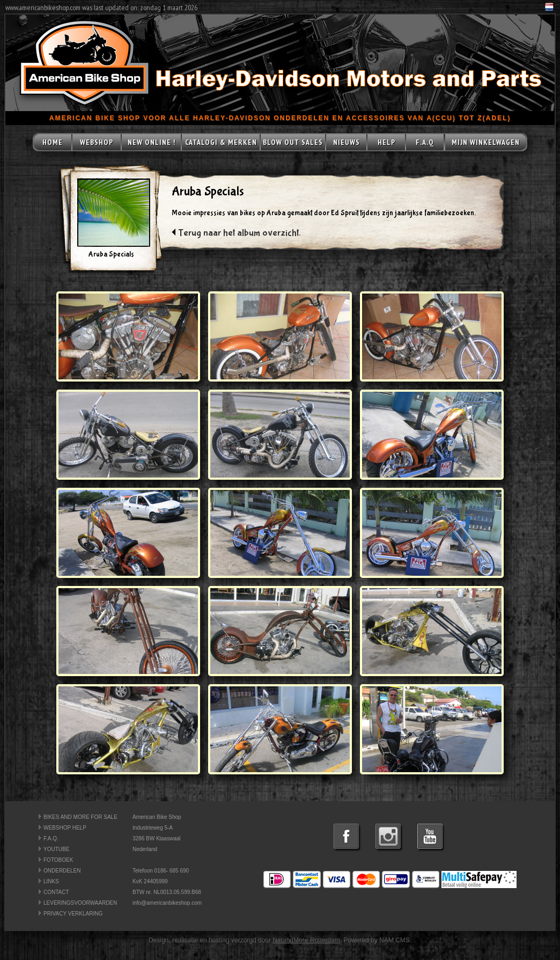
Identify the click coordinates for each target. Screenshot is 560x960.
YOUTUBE (56, 849)
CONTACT (56, 892)
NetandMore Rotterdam (306, 940)
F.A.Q (425, 142)
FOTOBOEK (58, 860)
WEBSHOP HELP (65, 828)
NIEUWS (347, 142)
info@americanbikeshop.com (167, 903)
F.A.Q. (51, 838)
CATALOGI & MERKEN (221, 142)
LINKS (51, 881)
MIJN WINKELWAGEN (486, 142)
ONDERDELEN (62, 871)
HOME (53, 142)
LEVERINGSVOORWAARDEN (80, 903)
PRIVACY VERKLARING (73, 914)
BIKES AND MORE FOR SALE (80, 817)
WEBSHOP (97, 142)
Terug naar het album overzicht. (240, 233)
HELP (386, 142)
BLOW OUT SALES (293, 142)
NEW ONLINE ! (152, 142)
